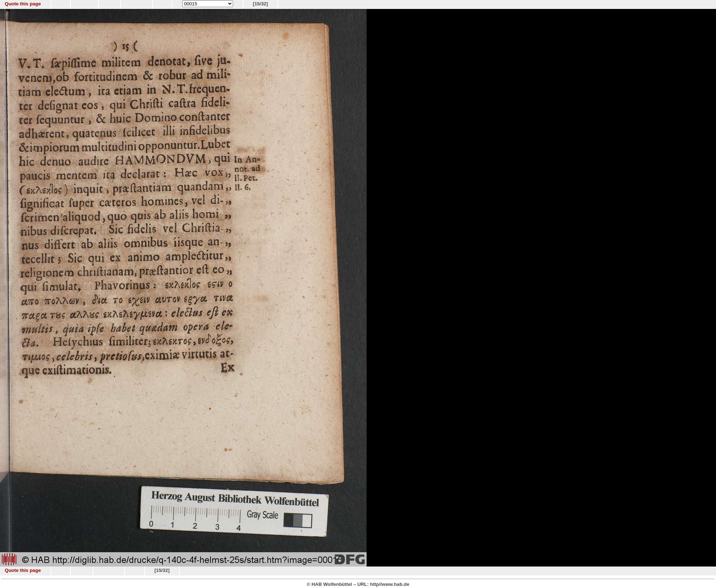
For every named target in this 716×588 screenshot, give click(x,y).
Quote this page (23, 4)
